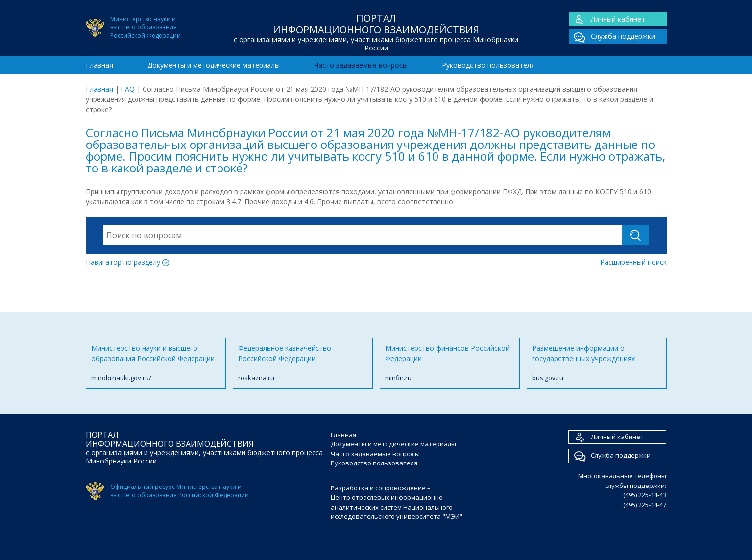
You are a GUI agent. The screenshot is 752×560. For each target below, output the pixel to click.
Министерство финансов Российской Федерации (450, 363)
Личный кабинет (607, 19)
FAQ (128, 89)
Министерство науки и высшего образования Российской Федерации (156, 363)
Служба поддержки (612, 37)
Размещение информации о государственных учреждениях (597, 363)
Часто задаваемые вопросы (361, 65)
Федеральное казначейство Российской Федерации (303, 363)
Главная (99, 65)
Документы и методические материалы (214, 65)
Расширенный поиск (633, 262)
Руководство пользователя (488, 65)
